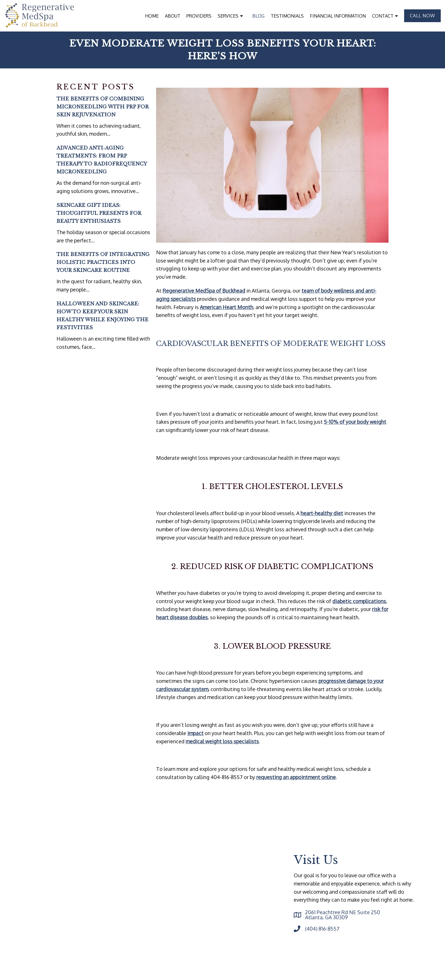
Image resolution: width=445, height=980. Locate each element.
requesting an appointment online (296, 777)
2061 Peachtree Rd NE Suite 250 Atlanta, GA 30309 (343, 915)
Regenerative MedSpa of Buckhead (204, 291)
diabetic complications (359, 601)
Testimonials (287, 16)
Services (228, 16)
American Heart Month (226, 307)
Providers (199, 16)
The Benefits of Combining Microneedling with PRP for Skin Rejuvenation (102, 107)
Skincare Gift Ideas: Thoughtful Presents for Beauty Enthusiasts (99, 213)
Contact (383, 16)
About (173, 16)
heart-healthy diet (322, 513)
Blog (258, 16)
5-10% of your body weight (355, 422)
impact (195, 733)
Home (152, 16)
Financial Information (338, 16)
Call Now (422, 16)
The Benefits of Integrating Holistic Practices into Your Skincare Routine (103, 262)
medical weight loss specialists (222, 741)
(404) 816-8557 (322, 929)
